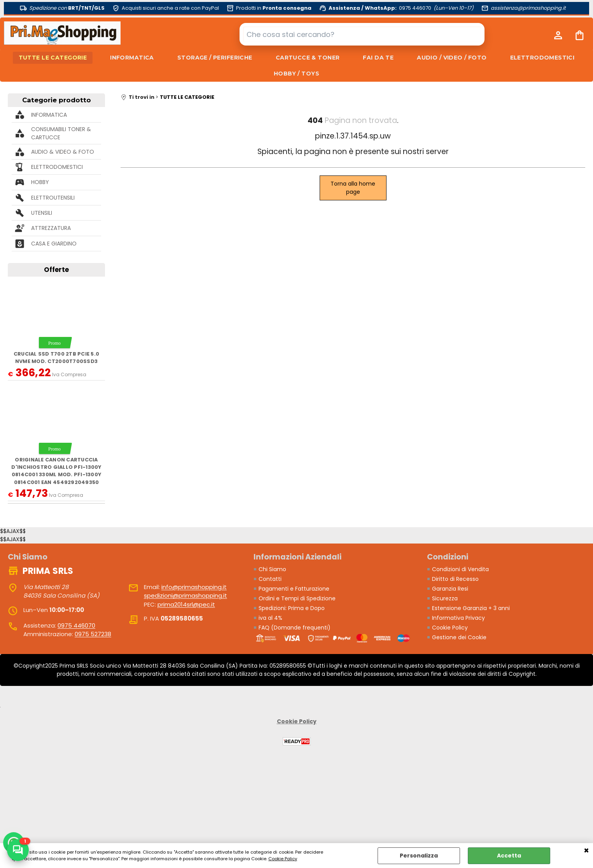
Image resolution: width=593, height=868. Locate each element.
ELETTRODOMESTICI (542, 58)
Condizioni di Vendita (460, 569)
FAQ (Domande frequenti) (295, 628)
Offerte (56, 270)
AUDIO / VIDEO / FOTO (452, 58)
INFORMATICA (132, 58)
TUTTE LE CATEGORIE (53, 58)
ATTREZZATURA (51, 228)
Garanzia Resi (450, 589)
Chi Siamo (272, 569)
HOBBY (40, 182)
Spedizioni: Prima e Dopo (292, 608)
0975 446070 (76, 625)
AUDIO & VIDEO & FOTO (63, 152)
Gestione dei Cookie (459, 637)
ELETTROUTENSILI (53, 198)
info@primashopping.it (194, 587)
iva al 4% (270, 618)
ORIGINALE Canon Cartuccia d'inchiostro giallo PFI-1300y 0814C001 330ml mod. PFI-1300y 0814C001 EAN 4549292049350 (56, 471)
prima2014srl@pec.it (186, 604)
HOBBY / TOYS (296, 74)
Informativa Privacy (458, 618)
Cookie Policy (283, 859)
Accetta (509, 856)
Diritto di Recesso (455, 579)
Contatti (270, 579)
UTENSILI (42, 213)
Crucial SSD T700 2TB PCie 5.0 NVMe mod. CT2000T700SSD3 (56, 358)
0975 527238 (93, 634)
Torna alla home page (353, 188)
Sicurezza (445, 598)
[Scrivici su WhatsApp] (18, 850)
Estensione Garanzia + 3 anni (471, 608)
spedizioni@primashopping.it (185, 595)
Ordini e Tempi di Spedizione (297, 598)
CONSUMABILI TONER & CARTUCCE (61, 133)
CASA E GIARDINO (54, 244)
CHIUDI (586, 851)
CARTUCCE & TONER (308, 58)
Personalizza (419, 856)
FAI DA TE (378, 58)
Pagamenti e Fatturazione (294, 589)
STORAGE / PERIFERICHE (215, 58)
